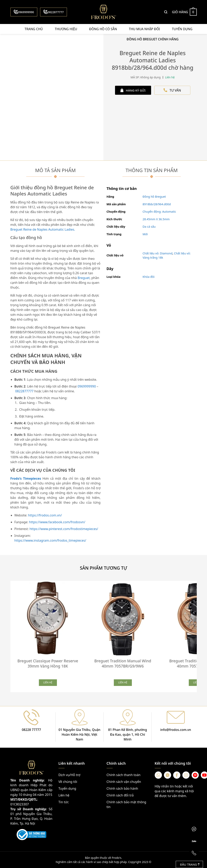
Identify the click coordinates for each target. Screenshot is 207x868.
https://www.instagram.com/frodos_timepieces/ (50, 540)
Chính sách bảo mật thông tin (126, 804)
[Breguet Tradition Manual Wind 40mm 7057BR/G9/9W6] (123, 618)
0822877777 (54, 12)
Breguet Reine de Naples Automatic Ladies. (43, 229)
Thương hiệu (66, 29)
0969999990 (24, 12)
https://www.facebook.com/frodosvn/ (57, 522)
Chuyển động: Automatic (159, 212)
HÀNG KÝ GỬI (133, 90)
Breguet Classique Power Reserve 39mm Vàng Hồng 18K (48, 664)
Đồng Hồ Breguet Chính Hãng (153, 39)
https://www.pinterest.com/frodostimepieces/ (64, 529)
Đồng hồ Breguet (154, 197)
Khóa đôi (149, 277)
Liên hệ (64, 795)
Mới (145, 234)
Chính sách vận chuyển (124, 782)
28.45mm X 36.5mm (156, 219)
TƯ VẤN (172, 90)
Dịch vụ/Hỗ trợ (69, 775)
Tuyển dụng (182, 29)
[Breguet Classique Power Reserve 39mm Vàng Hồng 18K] (48, 618)
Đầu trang (190, 864)
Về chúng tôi (68, 782)
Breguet (84, 278)
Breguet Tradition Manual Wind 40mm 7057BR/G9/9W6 (123, 664)
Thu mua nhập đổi (144, 29)
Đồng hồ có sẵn (103, 29)
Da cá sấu (149, 227)
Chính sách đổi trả (120, 795)
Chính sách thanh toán (124, 775)
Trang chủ (34, 29)
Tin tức (64, 802)
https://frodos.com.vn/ (45, 515)
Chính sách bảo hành (122, 788)
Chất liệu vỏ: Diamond (158, 253)
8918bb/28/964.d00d (157, 204)
